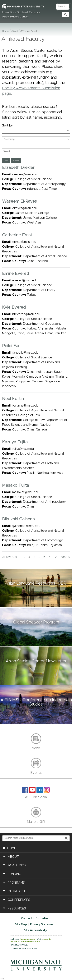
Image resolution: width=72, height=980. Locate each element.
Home (5, 31)
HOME (9, 848)
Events (36, 773)
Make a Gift (36, 822)
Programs (16, 883)
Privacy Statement (43, 924)
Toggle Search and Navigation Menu (64, 7)
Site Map (21, 924)
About (15, 31)
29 (57, 557)
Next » (65, 557)
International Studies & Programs (21, 12)
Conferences (19, 900)
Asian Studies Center (15, 17)
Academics (17, 865)
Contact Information (35, 918)
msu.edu (47, 939)
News (36, 748)
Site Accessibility (35, 930)
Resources (17, 909)
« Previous (10, 557)
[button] (36, 588)
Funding (14, 874)
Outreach (16, 891)
